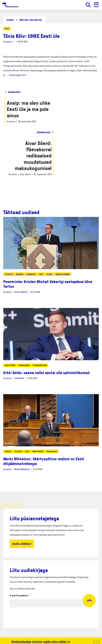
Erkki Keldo (19, 378)
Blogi (7, 29)
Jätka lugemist (19, 75)
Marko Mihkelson (22, 469)
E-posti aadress (19, 595)
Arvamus (7, 42)
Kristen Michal (21, 292)
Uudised (10, 20)
